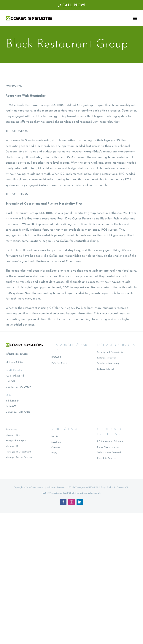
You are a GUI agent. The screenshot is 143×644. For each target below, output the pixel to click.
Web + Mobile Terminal (109, 453)
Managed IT (12, 446)
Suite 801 (11, 406)
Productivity (12, 430)
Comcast (56, 448)
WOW (54, 453)
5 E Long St (12, 401)
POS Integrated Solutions (110, 441)
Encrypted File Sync (16, 441)
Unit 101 (10, 381)
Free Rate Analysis (107, 458)
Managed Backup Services (19, 458)
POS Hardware (59, 363)
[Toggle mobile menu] (135, 18)
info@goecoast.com (17, 354)
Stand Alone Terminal (108, 447)
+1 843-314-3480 (14, 362)
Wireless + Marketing (108, 364)
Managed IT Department (18, 452)
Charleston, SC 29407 (18, 387)
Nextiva (55, 436)
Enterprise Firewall (107, 358)
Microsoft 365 (13, 435)
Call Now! (72, 5)
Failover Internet (106, 369)
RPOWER (56, 357)
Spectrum (56, 442)
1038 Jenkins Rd (15, 376)
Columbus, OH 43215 (18, 412)
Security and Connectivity (110, 352)
